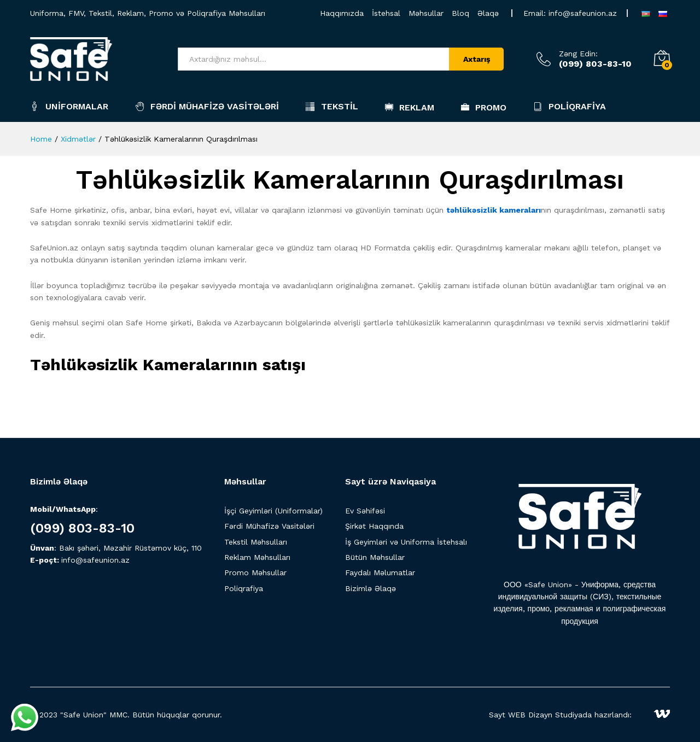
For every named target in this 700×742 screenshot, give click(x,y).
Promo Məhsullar (255, 572)
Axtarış (477, 59)
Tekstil (332, 106)
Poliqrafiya (570, 106)
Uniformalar (69, 106)
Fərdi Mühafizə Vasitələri (207, 106)
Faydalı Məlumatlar (380, 572)
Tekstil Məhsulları (256, 542)
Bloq (460, 13)
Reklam (410, 107)
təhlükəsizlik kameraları (494, 210)
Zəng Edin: (578, 54)
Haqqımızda (342, 13)
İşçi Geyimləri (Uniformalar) (273, 511)
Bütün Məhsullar (375, 557)
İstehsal (386, 13)
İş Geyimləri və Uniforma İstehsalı (406, 542)
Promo (484, 107)
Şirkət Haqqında (374, 526)
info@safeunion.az (583, 13)
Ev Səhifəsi (365, 511)
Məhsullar (426, 13)
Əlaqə (488, 13)
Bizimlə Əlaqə (371, 588)
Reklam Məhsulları (257, 557)
